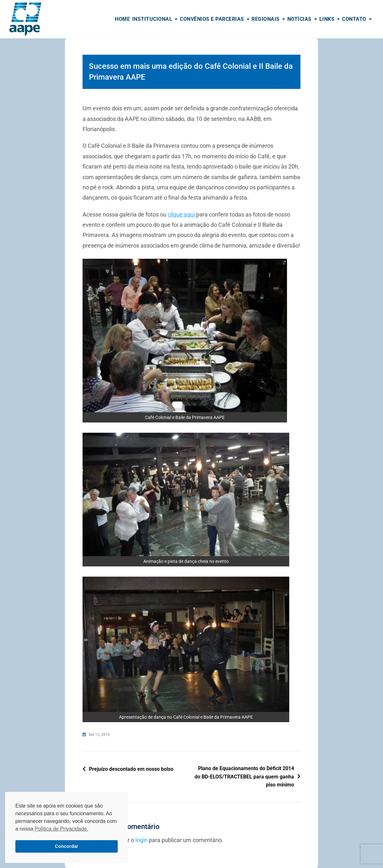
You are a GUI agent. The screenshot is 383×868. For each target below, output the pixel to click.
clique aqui (182, 214)
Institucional (152, 19)
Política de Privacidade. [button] (61, 829)
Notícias (299, 19)
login (141, 840)
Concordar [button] (67, 846)
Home (122, 19)
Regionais (266, 19)
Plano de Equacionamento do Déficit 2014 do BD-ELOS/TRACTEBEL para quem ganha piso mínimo (244, 777)
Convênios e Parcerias (212, 19)
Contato (354, 19)
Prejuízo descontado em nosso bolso (131, 769)
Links (327, 19)
